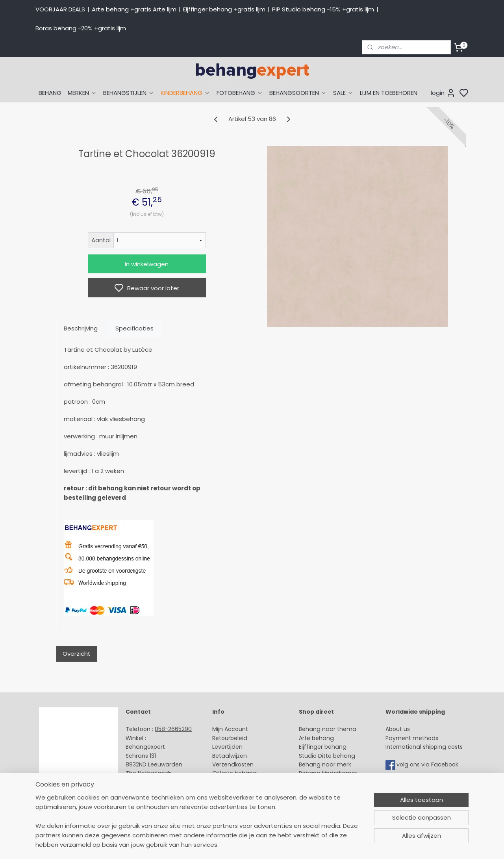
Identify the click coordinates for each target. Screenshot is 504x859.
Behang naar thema (328, 729)
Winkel (221, 782)
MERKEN (82, 93)
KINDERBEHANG (185, 93)
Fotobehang (316, 800)
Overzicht (77, 654)
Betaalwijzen (230, 756)
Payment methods (412, 738)
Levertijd (224, 747)
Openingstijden (147, 791)
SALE (343, 93)
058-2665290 (173, 729)
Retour (221, 738)
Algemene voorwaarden (246, 800)
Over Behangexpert (239, 791)
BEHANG (50, 93)
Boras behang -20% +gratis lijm (81, 28)
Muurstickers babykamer (333, 782)
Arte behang (316, 738)
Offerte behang (234, 773)
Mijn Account (230, 729)
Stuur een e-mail (150, 782)
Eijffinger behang (323, 747)
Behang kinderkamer (328, 773)
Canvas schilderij (322, 809)
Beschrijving (81, 328)
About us (398, 729)
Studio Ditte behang (327, 756)
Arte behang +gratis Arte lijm (134, 9)
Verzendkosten (233, 764)
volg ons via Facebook (428, 764)
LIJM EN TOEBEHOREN (389, 93)
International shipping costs (424, 747)
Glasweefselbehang (327, 791)
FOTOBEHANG (240, 93)
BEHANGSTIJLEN (129, 93)
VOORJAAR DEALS (60, 9)
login (443, 93)
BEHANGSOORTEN (298, 93)
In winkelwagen (147, 264)
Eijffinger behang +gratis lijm (224, 9)
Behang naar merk (325, 764)
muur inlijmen (118, 436)
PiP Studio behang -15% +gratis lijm (323, 9)
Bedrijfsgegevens (150, 800)
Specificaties (134, 328)
